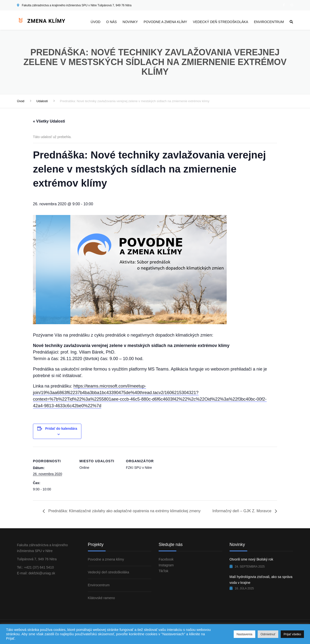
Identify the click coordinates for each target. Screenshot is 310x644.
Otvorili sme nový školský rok (251, 559)
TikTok (163, 571)
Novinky (130, 22)
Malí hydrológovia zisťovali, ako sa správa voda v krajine (261, 580)
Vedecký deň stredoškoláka (221, 22)
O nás (112, 22)
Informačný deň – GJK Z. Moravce (242, 511)
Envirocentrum (269, 22)
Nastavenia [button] (244, 634)
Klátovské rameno (101, 598)
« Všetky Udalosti (49, 121)
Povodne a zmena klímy (165, 22)
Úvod (95, 22)
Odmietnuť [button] (268, 634)
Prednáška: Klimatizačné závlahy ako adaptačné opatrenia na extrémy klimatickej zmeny (124, 511)
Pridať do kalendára (61, 429)
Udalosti (42, 101)
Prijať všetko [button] (292, 634)
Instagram (166, 565)
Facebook (166, 559)
